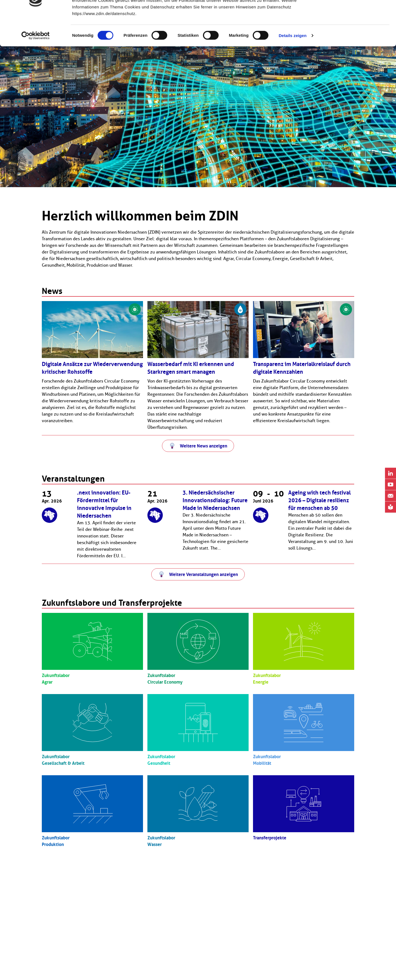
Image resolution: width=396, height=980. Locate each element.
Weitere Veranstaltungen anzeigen (204, 574)
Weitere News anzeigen (204, 446)
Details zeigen (292, 62)
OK (350, 14)
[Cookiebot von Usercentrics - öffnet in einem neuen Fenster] (36, 62)
